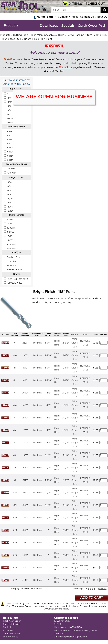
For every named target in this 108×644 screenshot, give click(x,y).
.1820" (25, 405)
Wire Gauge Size (75, 343)
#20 (15, 493)
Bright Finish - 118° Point (38, 39)
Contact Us (87, 17)
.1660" (25, 468)
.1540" (25, 530)
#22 (15, 518)
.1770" (25, 430)
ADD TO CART (92, 598)
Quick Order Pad (91, 26)
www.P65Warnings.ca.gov (57, 609)
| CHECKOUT (95, 4)
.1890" (25, 380)
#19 (15, 468)
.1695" (25, 455)
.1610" (25, 493)
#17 (15, 443)
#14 (15, 405)
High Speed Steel (12, 39)
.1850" (25, 393)
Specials (68, 26)
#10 (15, 355)
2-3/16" (66, 393)
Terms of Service (12, 624)
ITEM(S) (76, 4)
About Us (101, 17)
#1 (15, 343)
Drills (61, 35)
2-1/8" (66, 455)
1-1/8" (48, 393)
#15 (15, 418)
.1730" (25, 443)
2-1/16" (66, 530)
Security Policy (11, 637)
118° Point (38, 343)
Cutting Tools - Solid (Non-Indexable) (34, 35)
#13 (15, 393)
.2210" (25, 480)
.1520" (25, 543)
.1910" (25, 368)
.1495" (25, 555)
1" (48, 530)
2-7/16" (66, 343)
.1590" (25, 505)
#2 (15, 480)
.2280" (25, 343)
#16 (15, 430)
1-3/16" (48, 355)
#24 (15, 543)
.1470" (25, 568)
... (97, 589)
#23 (15, 530)
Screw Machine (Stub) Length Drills (87, 35)
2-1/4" (66, 355)
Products (11, 25)
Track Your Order (12, 621)
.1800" (25, 418)
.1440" (25, 580)
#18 (15, 455)
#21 (15, 505)
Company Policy (68, 17)
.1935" (25, 355)
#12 (15, 380)
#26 (15, 568)
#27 (15, 580)
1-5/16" (48, 343)
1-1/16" (48, 455)
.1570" (25, 518)
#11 (15, 368)
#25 (15, 555)
